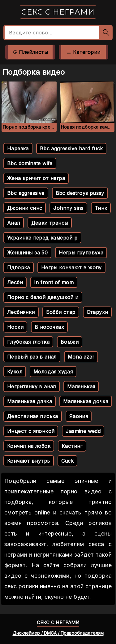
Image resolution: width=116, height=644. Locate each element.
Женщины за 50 (27, 253)
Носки (15, 327)
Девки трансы (50, 223)
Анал (14, 223)
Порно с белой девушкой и (43, 297)
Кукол (15, 372)
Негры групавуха (81, 253)
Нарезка (18, 148)
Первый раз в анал (32, 357)
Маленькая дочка (86, 401)
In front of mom (54, 282)
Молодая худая (53, 372)
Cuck (68, 461)
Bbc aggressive (26, 193)
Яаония (79, 416)
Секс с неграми (58, 12)
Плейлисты (30, 52)
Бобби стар (61, 312)
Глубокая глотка (28, 342)
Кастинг (72, 446)
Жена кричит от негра (36, 178)
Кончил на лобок (29, 446)
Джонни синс (25, 208)
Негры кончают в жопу (71, 267)
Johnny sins (68, 208)
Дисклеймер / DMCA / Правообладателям (58, 633)
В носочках (49, 327)
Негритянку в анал (32, 386)
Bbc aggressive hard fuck (71, 148)
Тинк (101, 208)
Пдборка (19, 267)
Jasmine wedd (83, 431)
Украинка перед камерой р (42, 238)
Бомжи (70, 342)
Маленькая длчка (30, 401)
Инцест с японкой (31, 431)
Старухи (97, 312)
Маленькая (81, 386)
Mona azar (81, 357)
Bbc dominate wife (30, 163)
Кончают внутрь (29, 461)
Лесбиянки (21, 312)
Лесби (15, 282)
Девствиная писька (33, 416)
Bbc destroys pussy (80, 193)
